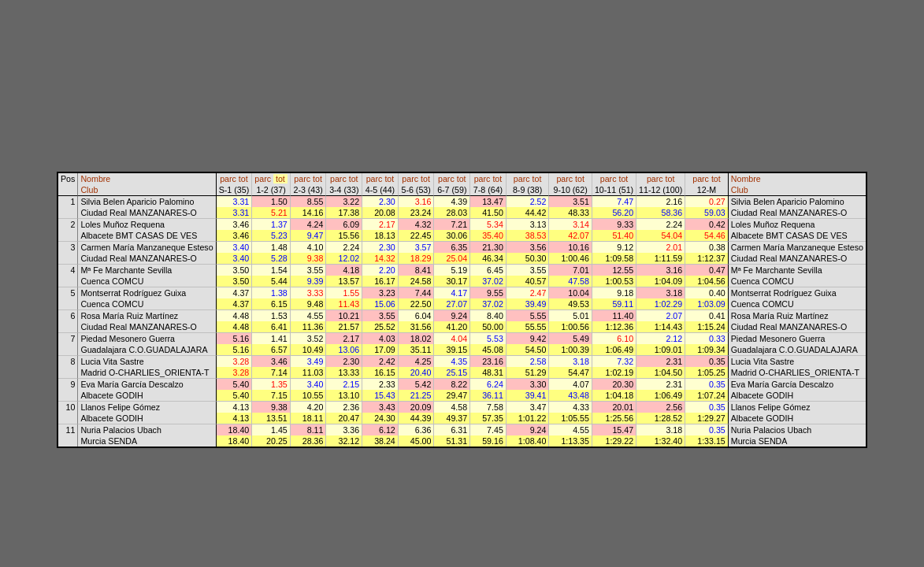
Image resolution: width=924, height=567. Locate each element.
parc (228, 179)
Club (89, 190)
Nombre (95, 179)
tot (243, 179)
